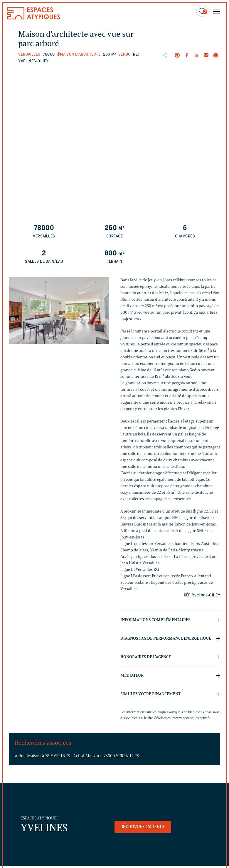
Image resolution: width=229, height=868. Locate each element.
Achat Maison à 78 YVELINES (43, 756)
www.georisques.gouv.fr (192, 718)
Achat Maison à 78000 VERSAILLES (107, 756)
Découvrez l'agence (143, 827)
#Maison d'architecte (79, 55)
